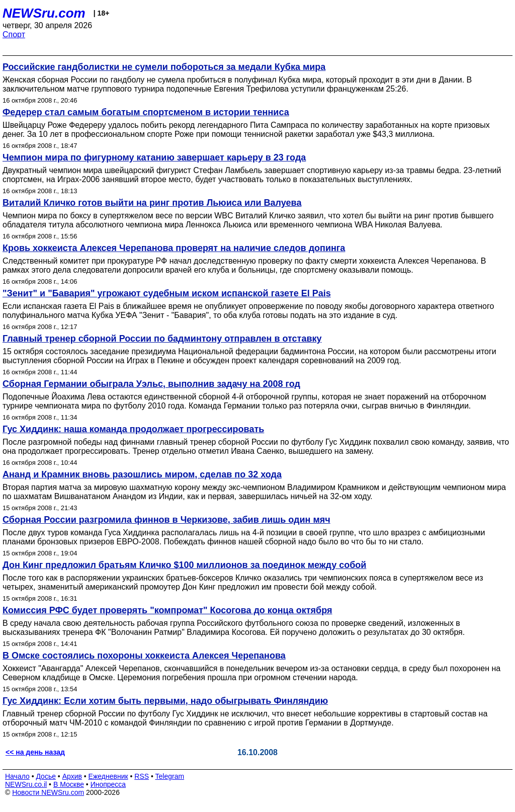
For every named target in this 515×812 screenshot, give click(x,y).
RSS (142, 776)
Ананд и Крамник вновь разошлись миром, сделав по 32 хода (142, 474)
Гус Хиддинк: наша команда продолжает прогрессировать (133, 429)
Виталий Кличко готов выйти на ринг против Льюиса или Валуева (152, 203)
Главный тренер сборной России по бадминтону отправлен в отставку (162, 339)
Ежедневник (108, 776)
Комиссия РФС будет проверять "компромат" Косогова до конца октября (167, 610)
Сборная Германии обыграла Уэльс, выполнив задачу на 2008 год (151, 384)
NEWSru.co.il (26, 784)
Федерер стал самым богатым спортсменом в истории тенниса (146, 112)
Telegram (170, 776)
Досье (46, 776)
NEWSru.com (44, 13)
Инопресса (108, 784)
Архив (72, 776)
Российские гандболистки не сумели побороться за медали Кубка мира (164, 67)
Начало (17, 776)
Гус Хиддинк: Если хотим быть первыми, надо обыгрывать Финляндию (165, 701)
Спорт (14, 34)
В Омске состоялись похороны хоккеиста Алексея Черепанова (144, 656)
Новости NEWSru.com (48, 792)
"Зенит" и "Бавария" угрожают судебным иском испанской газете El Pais (167, 293)
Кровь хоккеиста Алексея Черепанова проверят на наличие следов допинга (174, 248)
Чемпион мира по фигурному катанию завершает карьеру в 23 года (154, 157)
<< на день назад (35, 752)
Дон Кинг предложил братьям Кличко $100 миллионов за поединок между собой (184, 565)
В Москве (69, 784)
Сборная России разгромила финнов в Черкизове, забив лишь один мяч (166, 520)
